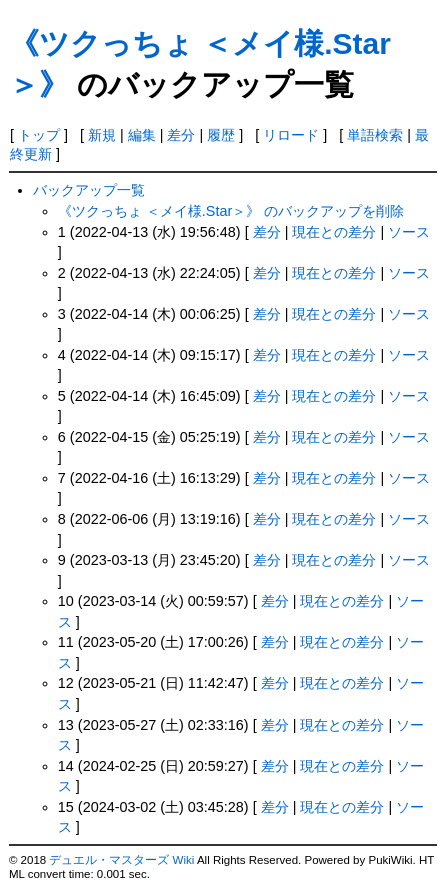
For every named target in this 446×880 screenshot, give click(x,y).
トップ (39, 135)
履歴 (221, 135)
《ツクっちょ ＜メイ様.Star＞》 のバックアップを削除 (231, 211)
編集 (142, 135)
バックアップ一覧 (89, 190)
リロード (291, 135)
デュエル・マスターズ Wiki (121, 860)
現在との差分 (334, 232)
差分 (181, 135)
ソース (409, 232)
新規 (102, 135)
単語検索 (375, 135)
